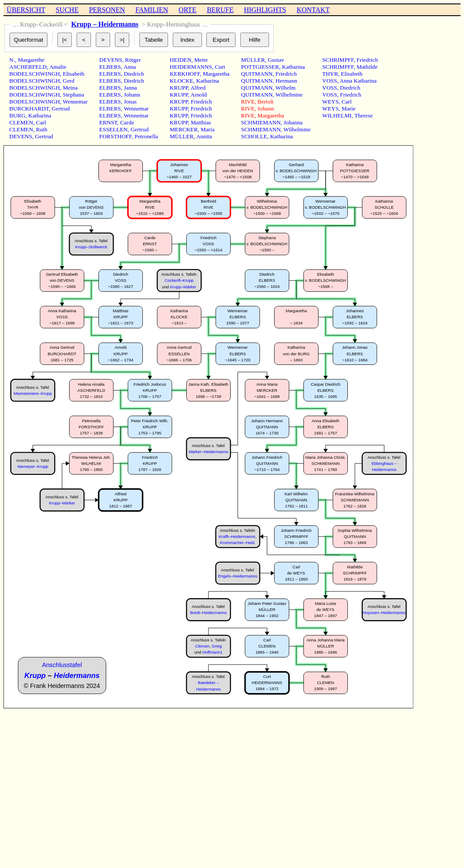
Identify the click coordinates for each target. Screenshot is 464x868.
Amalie (58, 67)
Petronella (146, 136)
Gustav (276, 60)
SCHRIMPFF (338, 60)
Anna (130, 67)
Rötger (133, 60)
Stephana (73, 95)
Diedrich (134, 74)
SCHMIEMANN (261, 122)
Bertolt (266, 102)
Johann (132, 95)
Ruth (42, 129)
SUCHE (67, 10)
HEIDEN (181, 60)
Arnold (198, 95)
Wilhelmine (289, 95)
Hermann (286, 81)
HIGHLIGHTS (265, 10)
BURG (17, 115)
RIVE (248, 102)
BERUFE (220, 10)
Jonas (130, 102)
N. (12, 60)
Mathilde (367, 67)
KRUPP (179, 88)
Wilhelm (286, 88)
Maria (208, 129)
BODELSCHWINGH (34, 74)
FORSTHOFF (116, 136)
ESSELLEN (113, 129)
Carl (41, 122)
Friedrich (201, 102)
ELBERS (110, 67)
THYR (330, 74)
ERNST (108, 122)
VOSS (330, 81)
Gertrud (61, 108)
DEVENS (21, 136)
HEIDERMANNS (191, 67)
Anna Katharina (358, 81)
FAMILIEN (152, 10)
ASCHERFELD (28, 67)
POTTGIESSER (260, 67)
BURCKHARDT (29, 108)
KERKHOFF (185, 74)
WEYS (330, 102)
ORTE (187, 10)
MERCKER (184, 129)
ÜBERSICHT (26, 10)
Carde (127, 122)
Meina (70, 88)
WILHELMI (337, 115)
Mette (201, 60)
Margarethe (31, 60)
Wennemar (75, 102)
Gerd (69, 81)
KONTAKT (313, 10)
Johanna (293, 122)
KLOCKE (182, 81)
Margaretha (216, 74)
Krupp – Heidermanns (105, 24)
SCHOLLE (254, 136)
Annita (204, 136)
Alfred (198, 88)
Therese (363, 115)
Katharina (40, 115)
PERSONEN (107, 10)
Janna (130, 88)
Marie (349, 108)
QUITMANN (257, 74)
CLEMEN (21, 122)
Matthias (201, 122)
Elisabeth (74, 74)
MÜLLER (182, 136)
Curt (220, 67)
